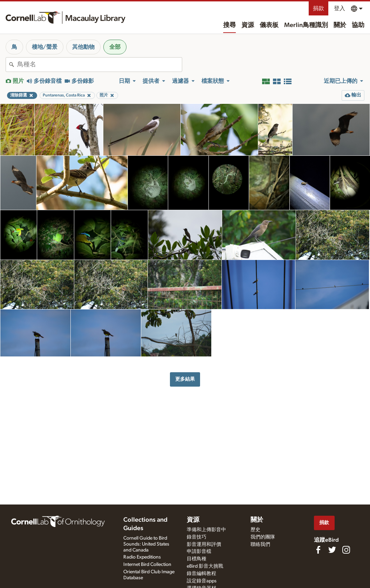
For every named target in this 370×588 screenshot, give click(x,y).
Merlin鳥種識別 (306, 25)
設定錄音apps (202, 581)
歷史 (255, 530)
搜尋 (229, 25)
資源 (248, 25)
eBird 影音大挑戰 (205, 566)
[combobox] (100, 65)
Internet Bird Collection (147, 564)
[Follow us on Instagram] (346, 550)
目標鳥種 (197, 559)
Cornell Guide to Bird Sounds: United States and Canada (146, 544)
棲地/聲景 (45, 47)
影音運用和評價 (204, 544)
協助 (358, 25)
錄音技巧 (197, 537)
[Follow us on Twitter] (332, 550)
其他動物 (83, 47)
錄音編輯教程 (201, 574)
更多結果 (185, 379)
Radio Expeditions (142, 557)
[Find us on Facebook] (318, 550)
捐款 (318, 8)
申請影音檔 (199, 552)
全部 (115, 47)
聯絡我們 (260, 544)
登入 (340, 8)
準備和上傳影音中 (206, 530)
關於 (340, 25)
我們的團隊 (263, 537)
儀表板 (269, 25)
